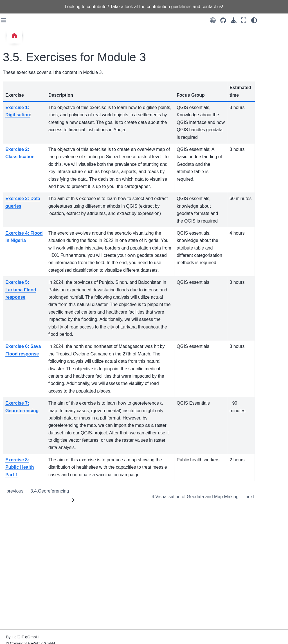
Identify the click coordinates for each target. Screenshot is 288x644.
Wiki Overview (20, 238)
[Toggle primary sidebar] (67, 20)
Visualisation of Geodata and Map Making (219, 608)
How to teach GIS (23, 547)
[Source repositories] (247, 20)
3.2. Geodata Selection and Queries (32, 25)
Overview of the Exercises (21, 211)
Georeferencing (113, 603)
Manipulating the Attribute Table (30, 322)
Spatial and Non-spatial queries (22, 304)
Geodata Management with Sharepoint (27, 447)
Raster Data (18, 361)
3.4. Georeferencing (30, 57)
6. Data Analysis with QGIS (26, 132)
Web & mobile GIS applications (24, 429)
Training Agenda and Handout (26, 515)
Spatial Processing (24, 289)
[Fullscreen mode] (268, 20)
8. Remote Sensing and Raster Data (24, 167)
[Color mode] (278, 20)
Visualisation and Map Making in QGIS (26, 393)
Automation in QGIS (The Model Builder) (30, 375)
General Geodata (23, 260)
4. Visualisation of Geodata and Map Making (23, 93)
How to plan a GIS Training (24, 497)
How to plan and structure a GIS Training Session (30, 533)
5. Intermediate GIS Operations (25, 114)
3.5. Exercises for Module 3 (28, 72)
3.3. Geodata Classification (24, 43)
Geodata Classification (19, 275)
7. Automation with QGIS (24, 150)
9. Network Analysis (25, 182)
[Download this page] (258, 20)
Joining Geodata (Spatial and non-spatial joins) (23, 343)
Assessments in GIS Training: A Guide (26, 562)
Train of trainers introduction (21, 479)
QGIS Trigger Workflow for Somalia (28, 612)
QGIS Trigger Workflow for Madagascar (28, 594)
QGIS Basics (19, 249)
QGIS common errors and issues (27, 411)
